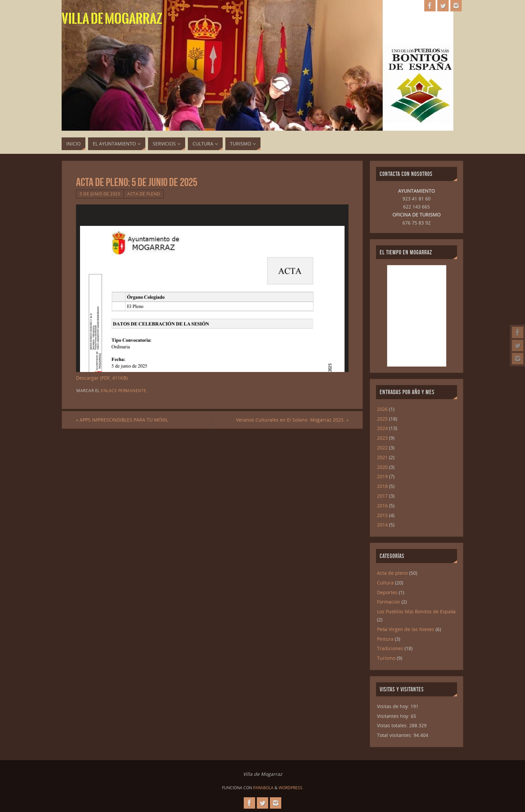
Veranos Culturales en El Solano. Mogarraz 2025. (292, 420)
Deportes (387, 592)
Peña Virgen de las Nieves (406, 629)
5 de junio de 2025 (100, 194)
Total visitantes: (395, 735)
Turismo (386, 658)
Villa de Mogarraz (112, 19)
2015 (382, 515)
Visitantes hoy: (394, 716)
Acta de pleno (144, 194)
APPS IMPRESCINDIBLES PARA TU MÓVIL (122, 420)
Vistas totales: (393, 725)
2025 (382, 419)
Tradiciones (390, 648)
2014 (382, 525)
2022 (382, 448)
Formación (389, 602)
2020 (382, 467)
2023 (382, 438)
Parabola (263, 788)
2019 (382, 476)
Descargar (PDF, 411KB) (102, 378)
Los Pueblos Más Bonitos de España (416, 611)
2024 (382, 428)
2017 (382, 496)
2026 (382, 409)
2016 (382, 506)
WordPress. (291, 788)
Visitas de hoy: (394, 706)
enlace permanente (124, 390)
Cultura (385, 583)
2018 (382, 486)
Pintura (385, 639)
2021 (382, 457)
